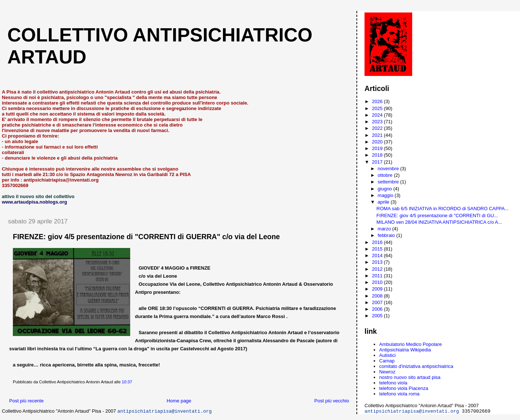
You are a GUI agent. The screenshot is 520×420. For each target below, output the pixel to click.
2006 (378, 309)
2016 (378, 242)
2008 (378, 296)
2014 (378, 255)
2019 (378, 148)
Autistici (387, 355)
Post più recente (26, 401)
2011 (378, 276)
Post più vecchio (332, 401)
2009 (378, 289)
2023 (378, 122)
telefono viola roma (399, 394)
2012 (378, 269)
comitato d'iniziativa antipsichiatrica (416, 366)
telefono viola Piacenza (404, 388)
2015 (378, 249)
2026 (378, 101)
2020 (378, 142)
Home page (179, 401)
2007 (378, 302)
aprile (384, 202)
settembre (389, 182)
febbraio (387, 235)
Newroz (387, 372)
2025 (378, 108)
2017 (378, 162)
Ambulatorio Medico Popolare (411, 344)
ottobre (386, 175)
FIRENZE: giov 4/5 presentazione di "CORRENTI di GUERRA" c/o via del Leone (146, 237)
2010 (378, 282)
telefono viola (393, 383)
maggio (386, 195)
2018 (378, 155)
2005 (378, 316)
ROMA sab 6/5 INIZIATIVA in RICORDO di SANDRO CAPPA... (443, 209)
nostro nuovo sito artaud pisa (410, 377)
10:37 (127, 382)
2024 (378, 115)
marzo (385, 229)
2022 (378, 128)
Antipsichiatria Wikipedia (405, 350)
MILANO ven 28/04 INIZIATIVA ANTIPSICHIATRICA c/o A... (439, 222)
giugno (386, 189)
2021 (378, 135)
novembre (389, 169)
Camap (387, 361)
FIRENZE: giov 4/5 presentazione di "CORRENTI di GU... (437, 216)
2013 (378, 262)
